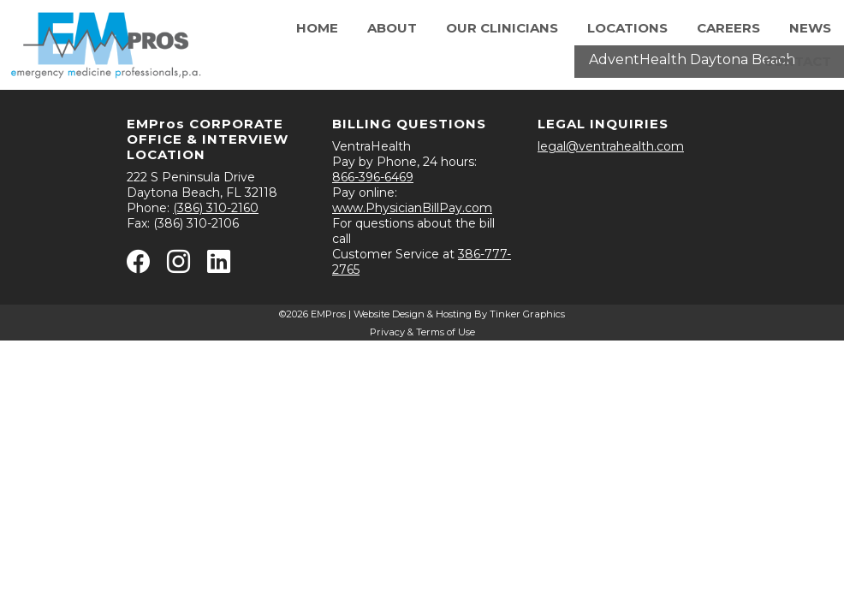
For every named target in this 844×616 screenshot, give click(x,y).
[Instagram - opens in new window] (178, 265)
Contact (797, 61)
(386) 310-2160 (216, 208)
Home (317, 28)
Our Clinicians (502, 28)
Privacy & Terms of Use (422, 332)
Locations (627, 28)
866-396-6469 (373, 177)
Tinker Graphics (527, 314)
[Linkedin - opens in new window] (219, 265)
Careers (728, 28)
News (810, 28)
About (392, 28)
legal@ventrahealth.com (611, 146)
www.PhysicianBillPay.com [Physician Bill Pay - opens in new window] (412, 208)
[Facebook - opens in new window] (138, 265)
